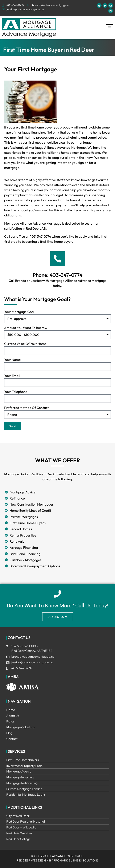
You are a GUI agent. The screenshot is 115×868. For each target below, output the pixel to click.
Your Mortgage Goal (19, 312)
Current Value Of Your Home (25, 344)
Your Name (13, 360)
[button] (110, 28)
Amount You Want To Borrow (26, 328)
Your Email (12, 376)
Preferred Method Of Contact (26, 408)
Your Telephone (16, 392)
